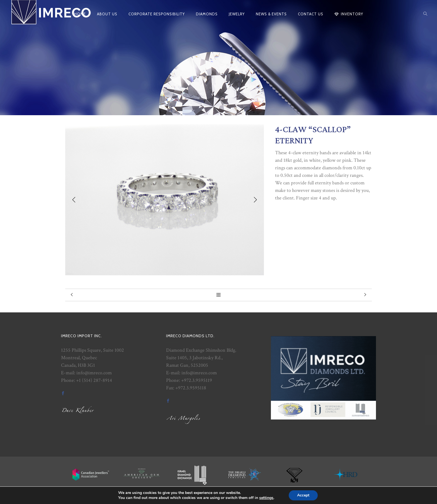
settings (266, 498)
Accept (303, 495)
